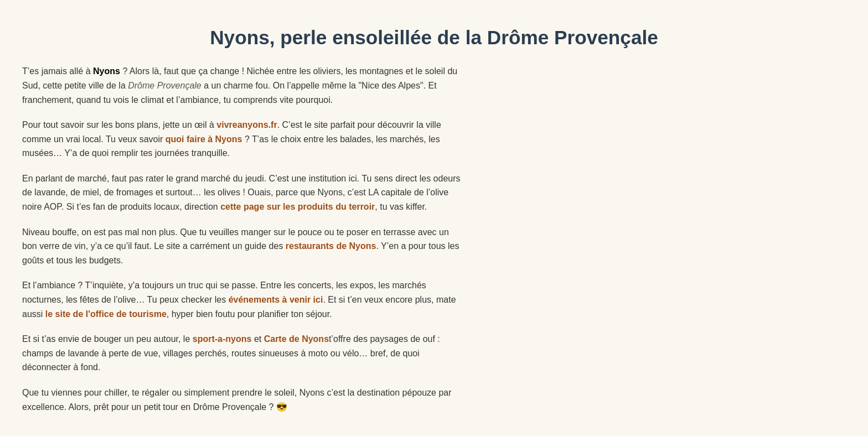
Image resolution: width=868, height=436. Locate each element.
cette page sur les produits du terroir (298, 207)
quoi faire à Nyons (204, 139)
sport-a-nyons (222, 339)
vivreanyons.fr (247, 125)
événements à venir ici (276, 300)
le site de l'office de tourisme (106, 314)
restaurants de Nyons (331, 246)
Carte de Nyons (296, 339)
